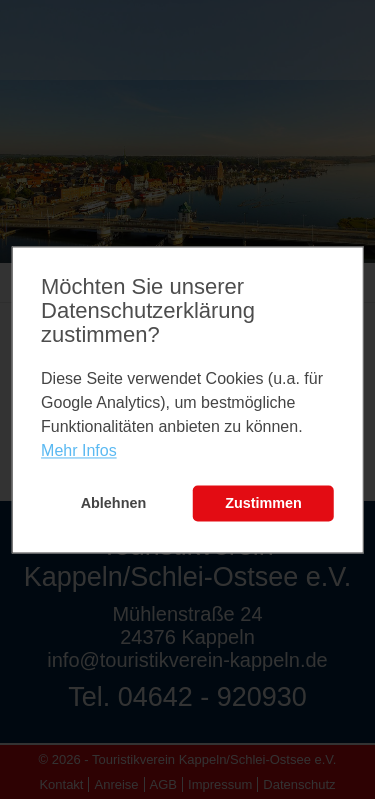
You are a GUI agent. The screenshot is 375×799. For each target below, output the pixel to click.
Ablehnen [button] (114, 504)
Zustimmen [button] (263, 504)
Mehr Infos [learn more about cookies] (79, 451)
